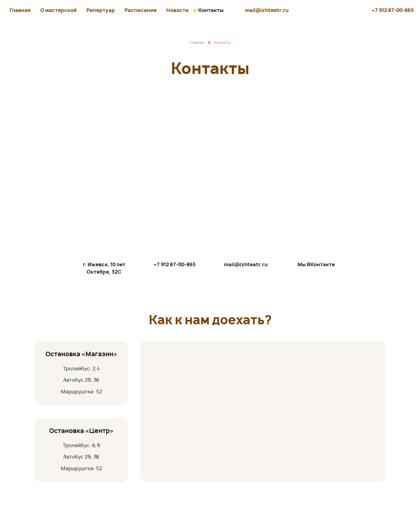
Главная (20, 10)
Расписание (141, 10)
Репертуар (101, 10)
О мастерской (59, 10)
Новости (177, 10)
